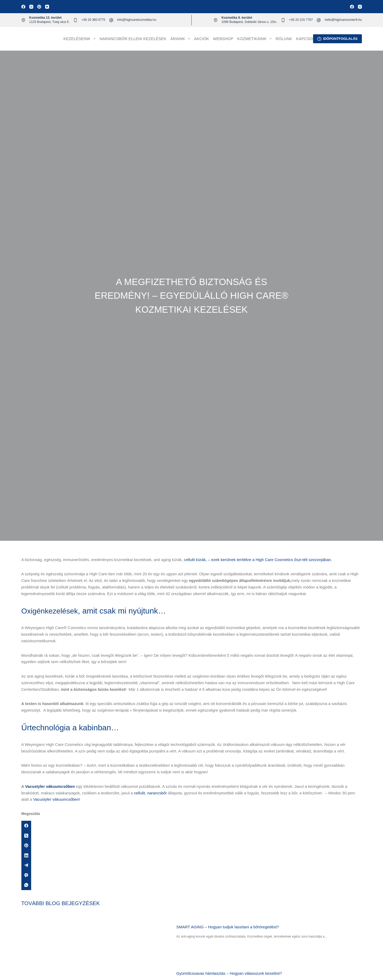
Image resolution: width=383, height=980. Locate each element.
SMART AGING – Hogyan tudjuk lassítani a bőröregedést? (229, 927)
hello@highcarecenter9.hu (343, 20)
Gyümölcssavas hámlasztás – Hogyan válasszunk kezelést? (230, 973)
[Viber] (192, 875)
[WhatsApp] (192, 885)
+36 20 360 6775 (93, 20)
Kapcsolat (308, 39)
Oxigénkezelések (51, 611)
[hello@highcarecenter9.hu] (319, 20)
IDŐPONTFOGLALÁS (337, 39)
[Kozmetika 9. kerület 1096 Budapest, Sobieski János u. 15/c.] (216, 20)
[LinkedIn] (192, 856)
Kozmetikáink (256, 39)
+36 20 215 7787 (301, 20)
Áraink (181, 39)
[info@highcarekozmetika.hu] (111, 20)
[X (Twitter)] (192, 836)
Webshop (223, 39)
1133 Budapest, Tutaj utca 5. (49, 22)
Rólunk (284, 39)
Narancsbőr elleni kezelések (133, 39)
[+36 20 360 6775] (75, 20)
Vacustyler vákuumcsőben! (57, 799)
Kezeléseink (80, 39)
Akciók (202, 39)
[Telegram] (192, 865)
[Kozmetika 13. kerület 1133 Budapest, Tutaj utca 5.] (23, 20)
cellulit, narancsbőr (150, 793)
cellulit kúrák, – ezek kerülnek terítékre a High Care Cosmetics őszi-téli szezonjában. (258, 560)
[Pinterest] (39, 7)
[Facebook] (23, 7)
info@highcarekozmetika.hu (137, 20)
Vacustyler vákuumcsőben (50, 786)
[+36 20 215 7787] (283, 20)
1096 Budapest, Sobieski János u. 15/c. (249, 22)
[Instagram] (31, 7)
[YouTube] (47, 7)
